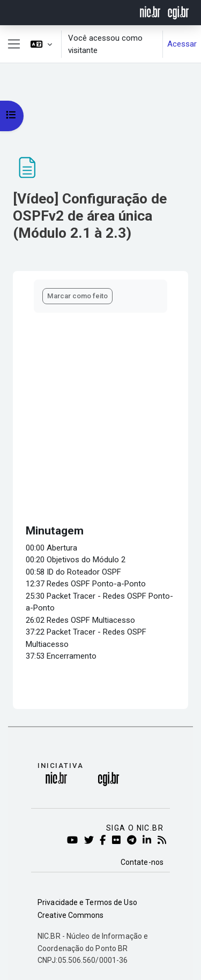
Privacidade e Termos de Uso (87, 902)
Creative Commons (71, 915)
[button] (41, 44)
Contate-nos (142, 862)
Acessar (182, 44)
